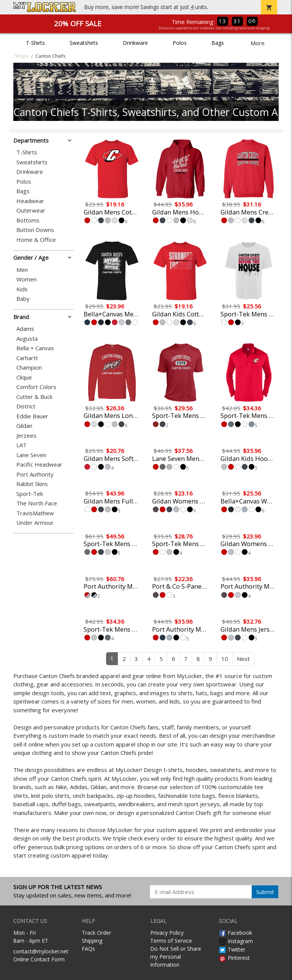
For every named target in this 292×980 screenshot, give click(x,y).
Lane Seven (31, 455)
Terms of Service (171, 941)
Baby (23, 299)
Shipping (92, 941)
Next (243, 659)
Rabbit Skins (32, 484)
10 (225, 659)
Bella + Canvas (35, 348)
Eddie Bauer (32, 416)
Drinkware (135, 43)
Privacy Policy (167, 933)
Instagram (236, 941)
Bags (218, 43)
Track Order (96, 933)
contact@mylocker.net (41, 951)
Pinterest (234, 958)
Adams (25, 329)
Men (22, 270)
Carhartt (27, 358)
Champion (29, 368)
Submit (265, 892)
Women (26, 279)
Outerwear (31, 210)
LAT (21, 445)
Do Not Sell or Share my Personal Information (176, 957)
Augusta (27, 339)
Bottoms (28, 220)
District (26, 406)
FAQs (88, 949)
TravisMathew (35, 513)
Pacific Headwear (39, 465)
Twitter (232, 949)
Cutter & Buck (34, 397)
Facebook (235, 933)
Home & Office (36, 240)
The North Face (37, 503)
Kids (22, 289)
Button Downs (35, 230)
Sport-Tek (30, 494)
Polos (180, 43)
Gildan (24, 426)
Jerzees (26, 436)
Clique (24, 377)
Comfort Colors (36, 387)
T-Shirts (35, 43)
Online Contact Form (39, 959)
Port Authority (35, 474)
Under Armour (35, 523)
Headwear (30, 201)
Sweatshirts (84, 43)
